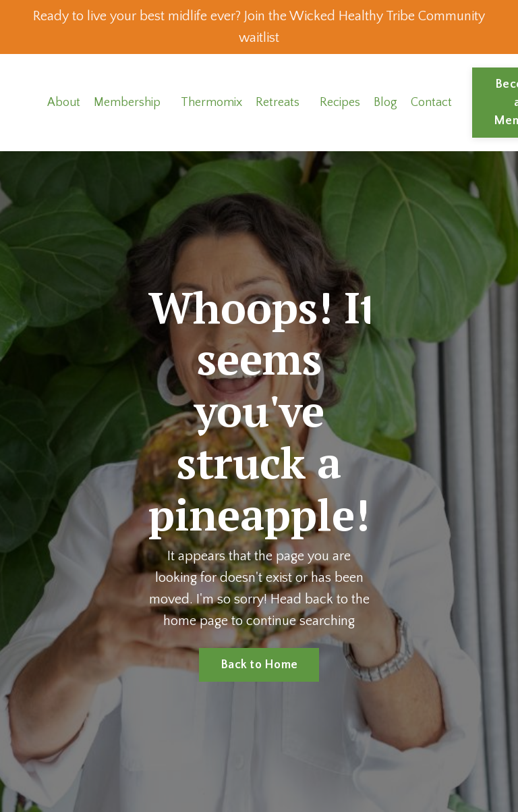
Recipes (340, 103)
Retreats (278, 103)
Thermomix (211, 103)
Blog (385, 103)
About (64, 103)
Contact (431, 103)
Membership (127, 103)
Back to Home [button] (259, 665)
